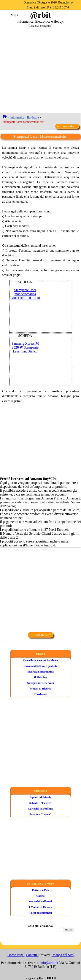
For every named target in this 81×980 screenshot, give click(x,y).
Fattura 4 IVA (41, 890)
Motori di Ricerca (40, 689)
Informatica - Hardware (25, 118)
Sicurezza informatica (40, 672)
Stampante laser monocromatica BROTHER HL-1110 (25, 294)
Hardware (40, 694)
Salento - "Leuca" (40, 814)
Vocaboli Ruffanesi (40, 913)
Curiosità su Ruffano (40, 809)
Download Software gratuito (40, 666)
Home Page (16, 955)
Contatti (32, 955)
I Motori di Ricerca (40, 907)
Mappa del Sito (63, 955)
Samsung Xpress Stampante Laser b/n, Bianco (25, 347)
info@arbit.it (49, 963)
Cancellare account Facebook (40, 660)
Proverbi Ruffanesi (41, 901)
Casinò (40, 896)
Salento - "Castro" (41, 803)
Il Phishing (40, 677)
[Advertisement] (40, 68)
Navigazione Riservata (40, 683)
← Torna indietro (67, 126)
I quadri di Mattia (40, 797)
